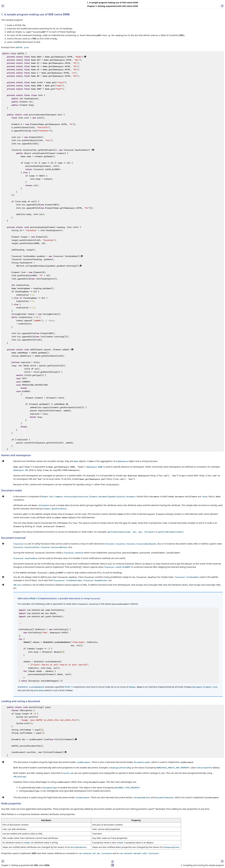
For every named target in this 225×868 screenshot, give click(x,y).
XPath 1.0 (34, 598)
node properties (204, 767)
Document (198, 687)
